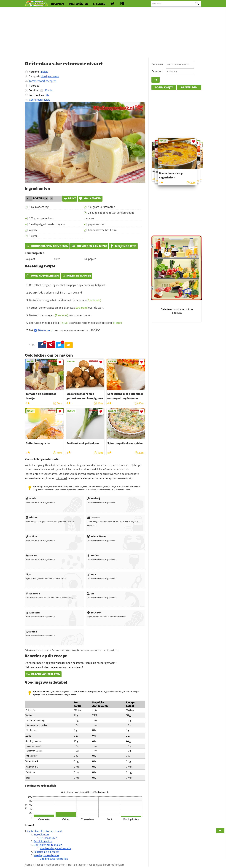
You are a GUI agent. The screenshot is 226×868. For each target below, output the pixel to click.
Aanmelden (189, 87)
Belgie (45, 72)
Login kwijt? (164, 87)
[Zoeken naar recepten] (176, 4)
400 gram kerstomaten (102, 207)
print (70, 198)
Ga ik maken (90, 198)
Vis (91, 593)
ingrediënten (78, 4)
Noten (31, 632)
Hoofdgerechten (56, 865)
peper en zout (96, 224)
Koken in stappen (76, 276)
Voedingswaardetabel (46, 855)
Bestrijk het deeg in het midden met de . (65, 300)
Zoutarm (94, 613)
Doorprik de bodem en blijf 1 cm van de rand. (56, 293)
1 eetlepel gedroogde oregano (47, 224)
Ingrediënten (41, 835)
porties (35, 86)
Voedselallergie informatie (55, 848)
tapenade (88, 300)
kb (47, 95)
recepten (57, 4)
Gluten (32, 517)
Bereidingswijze (43, 841)
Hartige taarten (50, 76)
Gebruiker (157, 64)
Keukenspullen (49, 838)
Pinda (31, 498)
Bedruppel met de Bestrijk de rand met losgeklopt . (76, 323)
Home (28, 865)
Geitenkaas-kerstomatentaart (45, 831)
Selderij (93, 498)
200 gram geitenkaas (41, 218)
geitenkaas (75, 308)
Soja (91, 574)
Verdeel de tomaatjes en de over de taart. (67, 308)
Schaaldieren (97, 536)
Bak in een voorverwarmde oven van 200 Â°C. (65, 330)
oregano (57, 315)
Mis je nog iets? (123, 246)
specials (99, 4)
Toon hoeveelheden (42, 276)
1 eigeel (34, 236)
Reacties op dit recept (46, 852)
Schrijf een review (40, 100)
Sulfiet (93, 555)
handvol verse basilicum (102, 230)
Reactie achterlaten (43, 674)
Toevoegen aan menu (89, 246)
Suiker (31, 536)
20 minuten (43, 330)
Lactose (94, 517)
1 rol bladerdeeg (39, 207)
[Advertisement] (113, 33)
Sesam (31, 555)
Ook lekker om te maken (48, 845)
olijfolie (33, 230)
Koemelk (33, 593)
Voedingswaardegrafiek (54, 859)
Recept (39, 865)
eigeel (114, 323)
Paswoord (157, 71)
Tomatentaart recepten (43, 81)
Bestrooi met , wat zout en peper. (60, 315)
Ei (28, 574)
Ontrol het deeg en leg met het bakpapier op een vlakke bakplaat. (67, 285)
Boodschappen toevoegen (47, 246)
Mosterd (33, 613)
